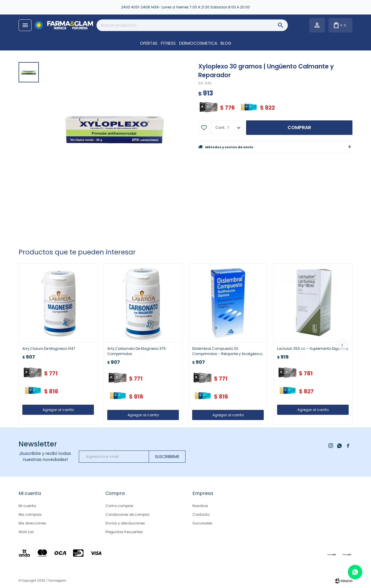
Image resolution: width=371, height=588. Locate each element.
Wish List (26, 532)
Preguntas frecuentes (124, 532)
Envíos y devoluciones (125, 523)
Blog (226, 43)
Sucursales (202, 523)
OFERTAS (149, 43)
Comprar (299, 127)
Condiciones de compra (127, 514)
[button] (342, 345)
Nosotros (200, 506)
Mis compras (30, 514)
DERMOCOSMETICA (198, 43)
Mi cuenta (27, 506)
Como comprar (119, 506)
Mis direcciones (32, 523)
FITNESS (168, 43)
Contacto (201, 514)
